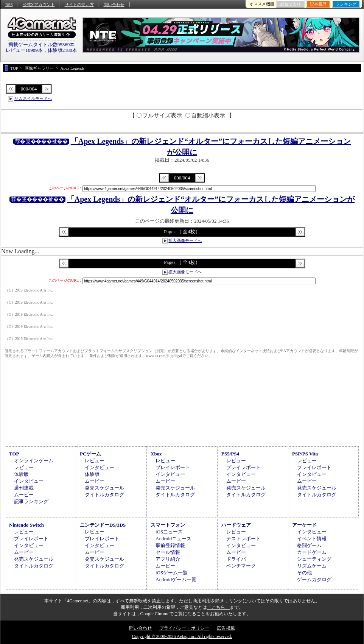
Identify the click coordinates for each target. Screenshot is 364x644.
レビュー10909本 (24, 50)
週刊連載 (24, 488)
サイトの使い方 (79, 5)
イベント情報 (312, 539)
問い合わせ (114, 5)
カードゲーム (312, 552)
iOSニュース (169, 532)
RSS (9, 5)
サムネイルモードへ (33, 98)
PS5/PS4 (230, 454)
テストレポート (243, 539)
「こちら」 (218, 607)
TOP (14, 454)
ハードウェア (236, 525)
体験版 (21, 474)
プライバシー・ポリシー (184, 628)
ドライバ (236, 559)
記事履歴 (318, 4)
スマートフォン (168, 525)
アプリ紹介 (168, 559)
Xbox (156, 454)
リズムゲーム (312, 566)
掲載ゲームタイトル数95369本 (42, 44)
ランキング (346, 4)
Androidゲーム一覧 (176, 579)
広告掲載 (226, 628)
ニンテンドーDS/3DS (103, 525)
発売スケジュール (104, 488)
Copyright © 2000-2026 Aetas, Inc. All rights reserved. (182, 636)
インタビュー (29, 481)
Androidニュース (173, 539)
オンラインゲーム (34, 461)
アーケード (304, 525)
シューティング (314, 559)
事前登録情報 (170, 545)
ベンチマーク (241, 566)
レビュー (24, 467)
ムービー (24, 495)
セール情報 (168, 552)
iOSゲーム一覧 (172, 573)
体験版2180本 (62, 50)
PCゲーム (90, 454)
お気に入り (290, 4)
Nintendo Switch (26, 525)
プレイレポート (173, 467)
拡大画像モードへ (185, 240)
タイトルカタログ (104, 495)
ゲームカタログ (314, 579)
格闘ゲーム (309, 545)
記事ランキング (31, 501)
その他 (304, 573)
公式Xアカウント (39, 5)
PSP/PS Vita (305, 454)
